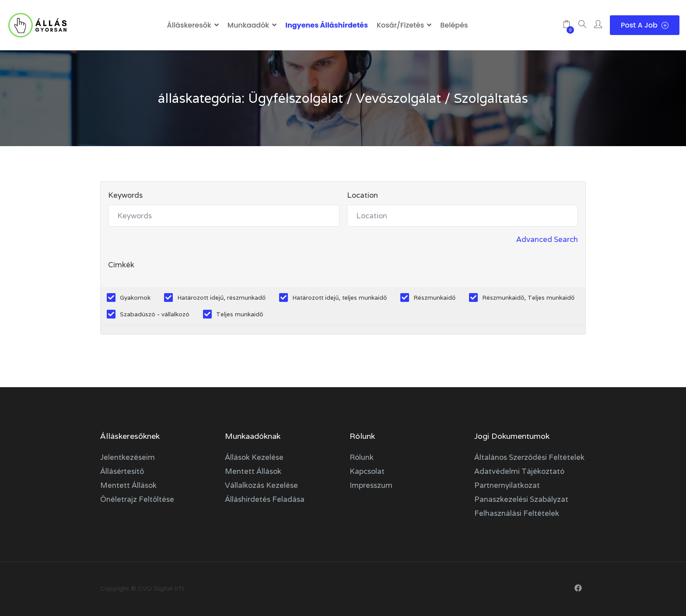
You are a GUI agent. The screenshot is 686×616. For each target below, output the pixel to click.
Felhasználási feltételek (517, 513)
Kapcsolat (367, 471)
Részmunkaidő (434, 297)
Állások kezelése (254, 457)
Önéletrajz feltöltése (137, 499)
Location (362, 195)
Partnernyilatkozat (507, 485)
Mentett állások (128, 485)
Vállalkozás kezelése (261, 485)
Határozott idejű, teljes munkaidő (339, 297)
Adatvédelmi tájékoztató (519, 471)
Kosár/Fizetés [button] (400, 25)
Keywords (125, 195)
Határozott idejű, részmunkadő (221, 297)
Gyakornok (135, 297)
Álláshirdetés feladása (265, 499)
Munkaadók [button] (248, 25)
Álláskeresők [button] (189, 25)
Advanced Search (547, 239)
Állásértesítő (122, 471)
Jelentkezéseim (128, 457)
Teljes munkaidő (240, 314)
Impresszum (371, 485)
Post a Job (645, 25)
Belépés (454, 25)
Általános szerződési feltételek (529, 457)
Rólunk (362, 457)
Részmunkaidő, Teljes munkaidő (528, 297)
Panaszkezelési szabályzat (521, 499)
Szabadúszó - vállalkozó (155, 314)
